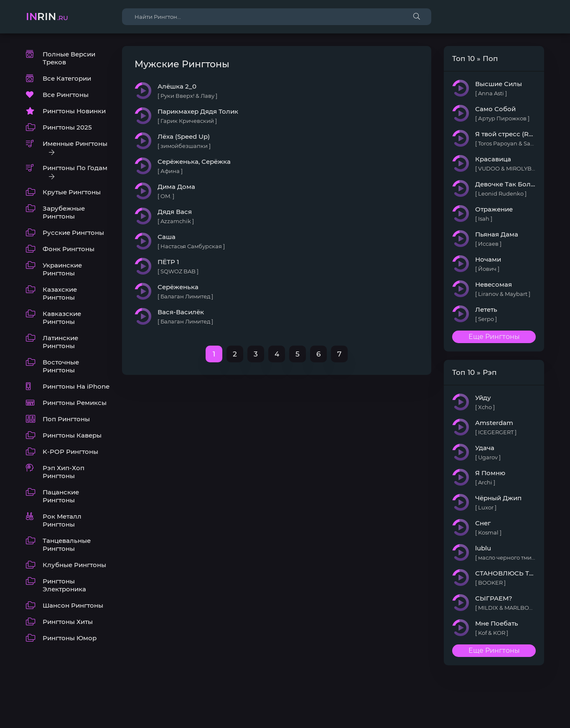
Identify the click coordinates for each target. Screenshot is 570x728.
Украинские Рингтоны (62, 269)
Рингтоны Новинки (74, 111)
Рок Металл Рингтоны (62, 520)
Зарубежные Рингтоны (64, 212)
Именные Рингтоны (75, 144)
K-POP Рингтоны (70, 452)
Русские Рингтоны (73, 233)
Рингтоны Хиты (68, 622)
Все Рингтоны (66, 95)
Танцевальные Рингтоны (67, 545)
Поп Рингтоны (66, 419)
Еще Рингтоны (494, 337)
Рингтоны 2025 (67, 127)
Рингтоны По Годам (75, 168)
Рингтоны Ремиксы (75, 403)
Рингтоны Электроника (64, 585)
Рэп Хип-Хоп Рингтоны (64, 472)
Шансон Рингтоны (73, 605)
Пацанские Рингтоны (61, 496)
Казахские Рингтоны (60, 293)
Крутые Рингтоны (72, 192)
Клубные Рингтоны (74, 565)
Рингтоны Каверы (72, 435)
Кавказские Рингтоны (62, 318)
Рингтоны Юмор (70, 638)
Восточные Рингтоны (61, 366)
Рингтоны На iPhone (76, 386)
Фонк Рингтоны (69, 249)
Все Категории (67, 78)
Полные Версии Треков (69, 58)
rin (47, 17)
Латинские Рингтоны (60, 342)
